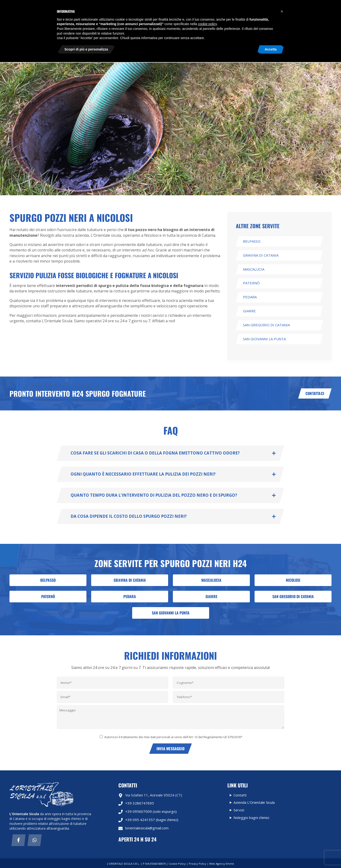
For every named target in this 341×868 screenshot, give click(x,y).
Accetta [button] (271, 855)
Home (77, 23)
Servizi (100, 23)
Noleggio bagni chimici (138, 23)
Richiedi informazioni (310, 5)
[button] (282, 817)
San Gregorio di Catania (266, 325)
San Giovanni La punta (264, 339)
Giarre (249, 311)
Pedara (250, 297)
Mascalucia (254, 269)
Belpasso (252, 241)
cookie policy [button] (207, 830)
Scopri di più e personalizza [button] (86, 855)
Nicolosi (293, 580)
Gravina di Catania (261, 255)
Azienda (177, 23)
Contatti (80, 50)
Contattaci (315, 393)
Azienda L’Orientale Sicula (254, 802)
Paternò (251, 283)
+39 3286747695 (136, 803)
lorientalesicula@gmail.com (250, 40)
